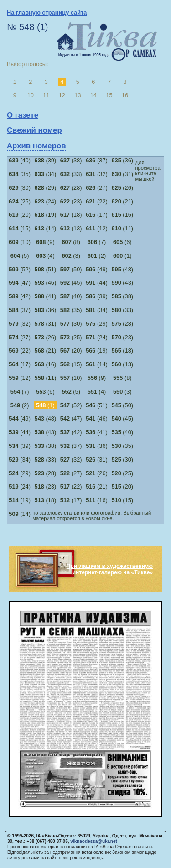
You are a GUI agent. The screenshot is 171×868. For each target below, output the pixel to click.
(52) (20, 269)
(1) (122, 256)
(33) (71, 174)
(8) (71, 242)
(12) (97, 228)
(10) (20, 242)
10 (31, 95)
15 (109, 95)
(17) (97, 215)
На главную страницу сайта (47, 13)
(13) (71, 228)
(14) (46, 228)
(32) (97, 174)
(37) (97, 160)
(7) (97, 242)
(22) (97, 201)
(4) (45, 256)
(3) (71, 256)
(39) (46, 160)
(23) (71, 201)
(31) (122, 174)
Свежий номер (34, 130)
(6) (122, 242)
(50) (71, 269)
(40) (20, 160)
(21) (122, 201)
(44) (97, 283)
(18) (71, 215)
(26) (122, 188)
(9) (45, 242)
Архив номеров (36, 146)
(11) (122, 228)
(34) (46, 174)
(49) (97, 269)
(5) (20, 256)
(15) (20, 228)
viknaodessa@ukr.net (94, 841)
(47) (20, 283)
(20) (20, 215)
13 (78, 95)
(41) (46, 296)
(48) (122, 269)
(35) (20, 174)
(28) (71, 188)
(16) (122, 215)
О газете (23, 115)
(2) (97, 256)
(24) (46, 201)
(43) (122, 283)
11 (46, 95)
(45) (71, 283)
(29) (46, 188)
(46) (46, 283)
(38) (71, 160)
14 (93, 95)
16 (125, 95)
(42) (20, 296)
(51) (46, 269)
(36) (122, 160)
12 (62, 95)
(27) (97, 188)
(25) (20, 201)
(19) (46, 215)
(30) (20, 188)
